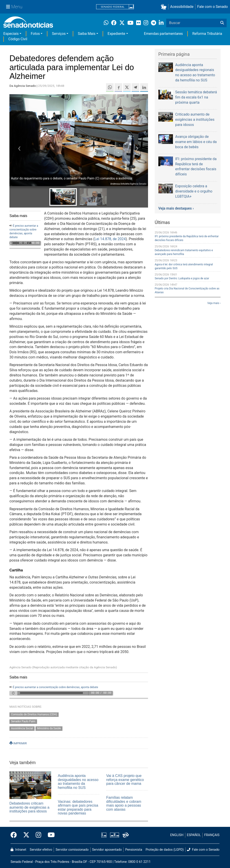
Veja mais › (214, 303)
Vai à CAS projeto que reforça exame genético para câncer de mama (125, 780)
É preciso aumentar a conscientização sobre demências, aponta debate (55, 687)
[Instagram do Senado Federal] (39, 835)
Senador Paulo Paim (23, 721)
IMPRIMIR (18, 743)
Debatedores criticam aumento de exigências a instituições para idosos (29, 807)
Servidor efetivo (41, 850)
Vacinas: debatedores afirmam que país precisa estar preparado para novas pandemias (78, 808)
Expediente (116, 34)
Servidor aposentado (107, 850)
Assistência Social (22, 728)
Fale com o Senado (212, 7)
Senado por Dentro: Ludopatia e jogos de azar (182, 278)
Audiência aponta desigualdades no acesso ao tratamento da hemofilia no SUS (78, 782)
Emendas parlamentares (163, 34)
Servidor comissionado (72, 850)
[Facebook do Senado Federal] (15, 835)
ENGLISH (177, 835)
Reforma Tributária (207, 34)
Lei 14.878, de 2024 (110, 239)
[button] (165, 7)
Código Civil (18, 39)
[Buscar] (222, 23)
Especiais (11, 34)
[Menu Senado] (14, 7)
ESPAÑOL (194, 835)
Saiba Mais (87, 34)
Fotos (35, 34)
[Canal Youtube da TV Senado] (50, 835)
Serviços (59, 34)
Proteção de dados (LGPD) (165, 850)
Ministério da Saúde (49, 728)
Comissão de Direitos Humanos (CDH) (34, 715)
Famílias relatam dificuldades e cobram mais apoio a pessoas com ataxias (124, 803)
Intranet (18, 850)
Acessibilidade (182, 7)
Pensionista (134, 850)
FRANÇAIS (212, 835)
